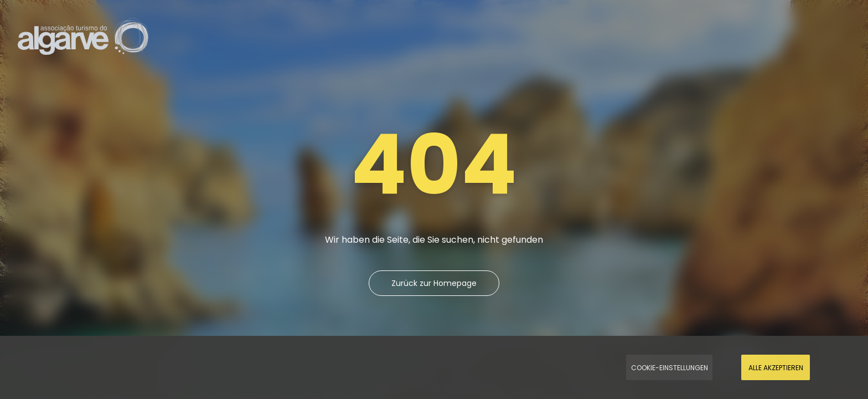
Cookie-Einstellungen (670, 368)
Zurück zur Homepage (434, 283)
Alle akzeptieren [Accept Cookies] (776, 368)
